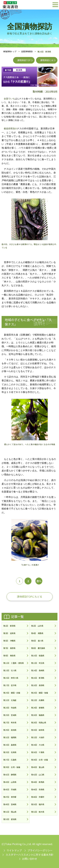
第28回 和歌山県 (39, 722)
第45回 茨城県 (10, 789)
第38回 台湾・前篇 (39, 760)
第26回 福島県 (38, 715)
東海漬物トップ (10, 51)
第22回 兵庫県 (38, 700)
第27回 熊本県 (10, 722)
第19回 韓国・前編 (12, 693)
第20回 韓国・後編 (39, 693)
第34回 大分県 (38, 745)
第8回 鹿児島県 (38, 648)
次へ (39, 581)
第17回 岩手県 (10, 685)
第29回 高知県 (10, 730)
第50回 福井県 (38, 804)
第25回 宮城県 (10, 715)
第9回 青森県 (9, 655)
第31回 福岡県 (10, 737)
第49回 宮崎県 (10, 804)
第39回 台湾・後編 (12, 767)
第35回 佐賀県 (10, 752)
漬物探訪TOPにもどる (29, 597)
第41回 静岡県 (10, 775)
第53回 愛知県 (10, 819)
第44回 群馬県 (38, 782)
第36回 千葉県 (38, 752)
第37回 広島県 (10, 760)
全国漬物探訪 (27, 51)
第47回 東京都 (10, 797)
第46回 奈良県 (38, 789)
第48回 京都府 (38, 797)
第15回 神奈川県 (11, 678)
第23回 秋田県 (10, 708)
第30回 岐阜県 (38, 730)
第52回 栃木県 (38, 812)
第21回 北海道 (10, 700)
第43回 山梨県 (10, 782)
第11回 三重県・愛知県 (14, 663)
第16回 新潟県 (38, 678)
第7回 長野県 (9, 648)
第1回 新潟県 (9, 626)
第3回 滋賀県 (9, 633)
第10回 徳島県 (38, 655)
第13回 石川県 (10, 670)
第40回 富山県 (38, 767)
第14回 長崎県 (38, 670)
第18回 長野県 (38, 685)
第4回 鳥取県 (37, 633)
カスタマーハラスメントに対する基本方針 (30, 855)
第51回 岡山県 (10, 812)
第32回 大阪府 (38, 737)
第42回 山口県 (38, 775)
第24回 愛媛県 (38, 708)
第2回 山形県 (37, 626)
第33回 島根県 (10, 745)
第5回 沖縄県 (9, 641)
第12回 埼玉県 (38, 663)
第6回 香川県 (37, 641)
